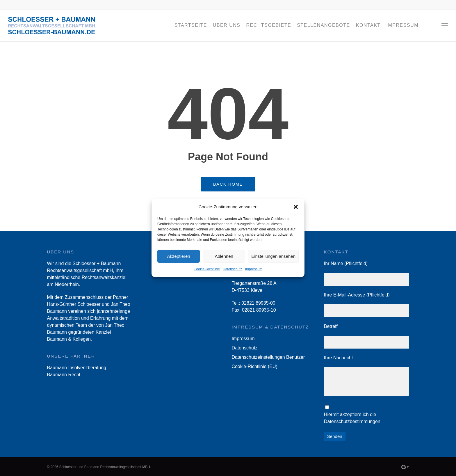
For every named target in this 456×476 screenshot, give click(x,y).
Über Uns (227, 25)
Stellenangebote (324, 25)
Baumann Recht (64, 375)
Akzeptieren (178, 256)
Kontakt (368, 25)
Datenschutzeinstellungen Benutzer (268, 357)
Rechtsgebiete (269, 25)
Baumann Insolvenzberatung (77, 368)
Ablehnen (224, 256)
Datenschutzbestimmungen (352, 421)
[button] (296, 207)
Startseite (191, 25)
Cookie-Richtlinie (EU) (254, 366)
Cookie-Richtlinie (207, 269)
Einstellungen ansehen (273, 256)
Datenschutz (233, 269)
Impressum (254, 269)
